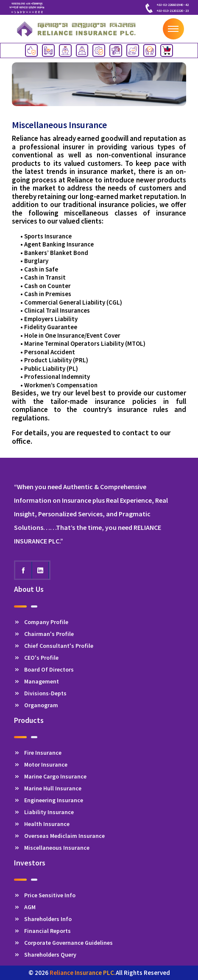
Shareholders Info (43, 919)
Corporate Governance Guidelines (63, 943)
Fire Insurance (38, 753)
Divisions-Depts (40, 693)
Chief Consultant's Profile (54, 646)
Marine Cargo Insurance (50, 776)
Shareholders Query (45, 955)
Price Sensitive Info (45, 895)
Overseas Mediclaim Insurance (59, 836)
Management (36, 681)
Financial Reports (42, 931)
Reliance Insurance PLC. (83, 973)
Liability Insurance (44, 812)
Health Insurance (42, 824)
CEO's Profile (36, 658)
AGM (25, 907)
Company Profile (41, 622)
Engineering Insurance (49, 800)
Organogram (36, 705)
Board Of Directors (44, 669)
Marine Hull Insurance (48, 788)
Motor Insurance (41, 764)
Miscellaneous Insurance (52, 848)
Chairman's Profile (44, 634)
